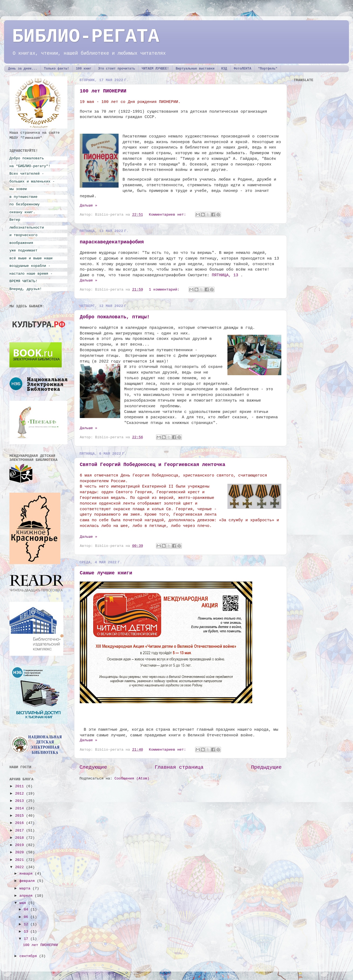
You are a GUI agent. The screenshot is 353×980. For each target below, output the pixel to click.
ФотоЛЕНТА (243, 69)
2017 (21, 831)
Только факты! (57, 69)
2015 (21, 816)
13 (27, 932)
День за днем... (23, 69)
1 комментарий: (165, 290)
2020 (21, 852)
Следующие (93, 767)
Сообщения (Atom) (132, 779)
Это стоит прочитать (117, 69)
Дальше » (89, 206)
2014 (21, 808)
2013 (21, 801)
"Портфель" (268, 69)
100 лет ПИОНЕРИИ (103, 91)
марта (26, 888)
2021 (21, 860)
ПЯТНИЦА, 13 (225, 275)
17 (27, 939)
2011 (21, 786)
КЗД (224, 69)
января (27, 874)
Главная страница (179, 767)
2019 (21, 845)
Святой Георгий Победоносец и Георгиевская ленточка (153, 465)
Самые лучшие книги (106, 573)
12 (27, 924)
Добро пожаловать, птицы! (115, 317)
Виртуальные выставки (195, 69)
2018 (21, 838)
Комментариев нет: (169, 215)
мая (24, 903)
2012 (21, 794)
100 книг (84, 69)
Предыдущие (266, 767)
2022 (21, 867)
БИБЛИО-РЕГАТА (86, 37)
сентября (29, 956)
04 (27, 910)
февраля (28, 881)
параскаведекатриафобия (112, 242)
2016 (21, 823)
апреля (27, 896)
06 (27, 917)
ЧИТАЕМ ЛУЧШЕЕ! (155, 69)
